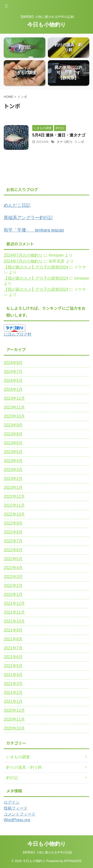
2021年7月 (13, 648)
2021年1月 (13, 701)
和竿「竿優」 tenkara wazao (34, 230)
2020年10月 (14, 728)
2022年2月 (13, 586)
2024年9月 (13, 363)
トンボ (79, 142)
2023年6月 (13, 443)
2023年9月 (13, 425)
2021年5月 (13, 666)
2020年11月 (14, 719)
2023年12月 (14, 398)
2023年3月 (13, 470)
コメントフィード (20, 814)
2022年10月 (14, 514)
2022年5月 (13, 559)
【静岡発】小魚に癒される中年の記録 (47, 852)
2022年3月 (13, 577)
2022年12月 (14, 496)
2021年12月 (14, 603)
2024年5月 (13, 381)
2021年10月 (14, 621)
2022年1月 (13, 594)
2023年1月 (13, 487)
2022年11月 (14, 505)
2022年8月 (13, 532)
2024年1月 (13, 389)
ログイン (12, 802)
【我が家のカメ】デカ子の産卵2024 (36, 267)
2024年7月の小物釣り (23, 255)
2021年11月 (14, 612)
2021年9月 (13, 630)
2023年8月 (13, 434)
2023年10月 (14, 416)
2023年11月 (14, 407)
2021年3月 (13, 684)
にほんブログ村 (18, 334)
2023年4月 (13, 461)
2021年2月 (13, 693)
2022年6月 (13, 550)
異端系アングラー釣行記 (28, 218)
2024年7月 (13, 372)
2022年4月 (13, 568)
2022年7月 (13, 541)
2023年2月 (13, 479)
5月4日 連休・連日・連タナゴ (59, 135)
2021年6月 (13, 657)
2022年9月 (13, 523)
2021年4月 (13, 675)
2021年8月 (13, 639)
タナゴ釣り (65, 142)
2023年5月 (13, 452)
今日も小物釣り (47, 25)
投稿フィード (16, 808)
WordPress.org (17, 820)
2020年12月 (14, 710)
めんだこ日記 (17, 205)
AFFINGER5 (73, 861)
